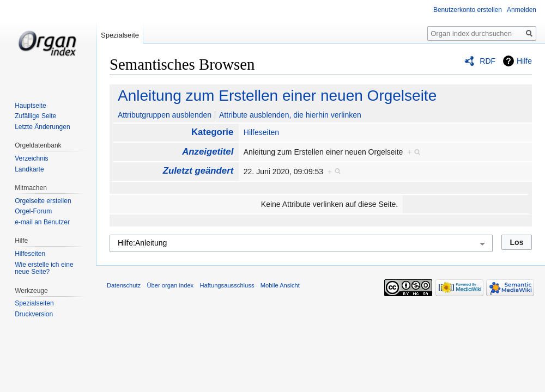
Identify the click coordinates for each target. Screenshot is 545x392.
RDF (488, 61)
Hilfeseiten (261, 132)
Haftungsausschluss (227, 285)
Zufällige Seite (35, 116)
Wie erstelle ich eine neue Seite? (44, 268)
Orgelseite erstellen (43, 201)
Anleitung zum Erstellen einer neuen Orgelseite (277, 96)
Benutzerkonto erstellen (468, 10)
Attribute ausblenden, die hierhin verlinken (290, 115)
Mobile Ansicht (280, 285)
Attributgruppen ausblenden (165, 115)
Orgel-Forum (33, 211)
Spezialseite (120, 35)
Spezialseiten (34, 303)
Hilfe (524, 61)
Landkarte (29, 169)
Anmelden (522, 10)
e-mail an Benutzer (42, 222)
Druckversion (34, 314)
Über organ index (170, 285)
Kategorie (212, 132)
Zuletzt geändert (198, 171)
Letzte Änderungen (42, 127)
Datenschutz (124, 285)
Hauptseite (30, 106)
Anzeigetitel (208, 152)
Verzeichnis (31, 158)
